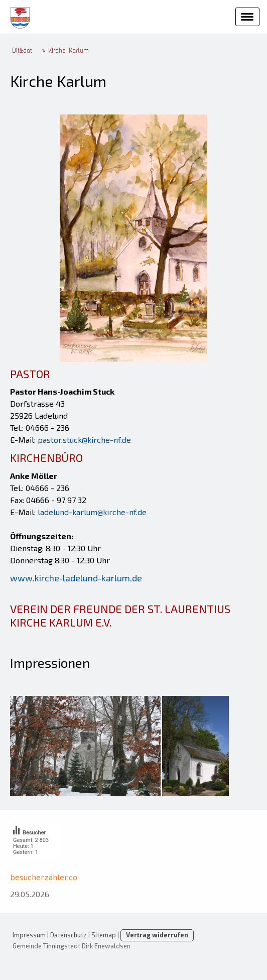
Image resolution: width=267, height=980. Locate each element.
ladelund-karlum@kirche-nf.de (92, 512)
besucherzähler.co (44, 877)
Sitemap (104, 935)
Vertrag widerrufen (157, 935)
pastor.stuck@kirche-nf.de (84, 440)
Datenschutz (69, 935)
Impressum (29, 935)
